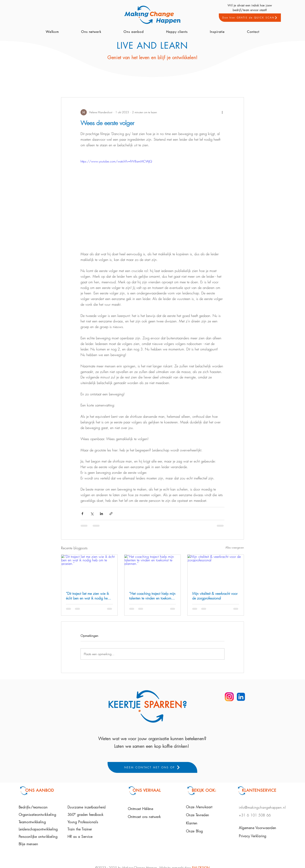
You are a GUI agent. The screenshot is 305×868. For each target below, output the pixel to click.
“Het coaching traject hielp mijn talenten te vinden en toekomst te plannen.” (152, 596)
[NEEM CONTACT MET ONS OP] (152, 767)
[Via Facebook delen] (82, 514)
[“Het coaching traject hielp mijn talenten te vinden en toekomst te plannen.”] (153, 570)
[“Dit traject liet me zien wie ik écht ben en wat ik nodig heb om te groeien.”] (89, 570)
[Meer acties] (222, 112)
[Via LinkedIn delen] (101, 514)
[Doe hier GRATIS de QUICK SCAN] (250, 18)
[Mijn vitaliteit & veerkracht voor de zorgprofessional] (216, 570)
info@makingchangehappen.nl (262, 807)
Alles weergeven (235, 547)
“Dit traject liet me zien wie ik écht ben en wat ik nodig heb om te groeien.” (88, 596)
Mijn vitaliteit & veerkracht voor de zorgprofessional (215, 596)
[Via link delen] (111, 514)
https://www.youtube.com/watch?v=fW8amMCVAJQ (116, 161)
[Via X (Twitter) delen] (92, 514)
